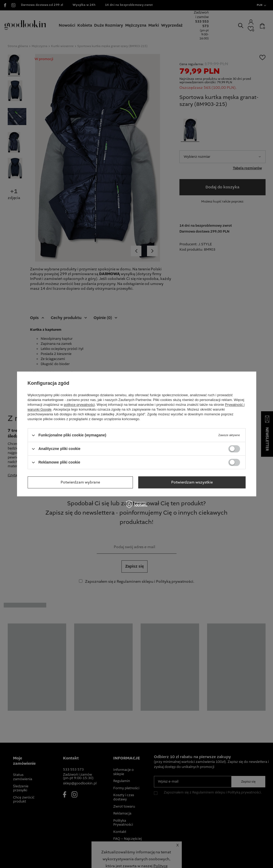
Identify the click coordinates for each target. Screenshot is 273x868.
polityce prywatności (79, 405)
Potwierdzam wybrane (80, 482)
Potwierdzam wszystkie (192, 482)
